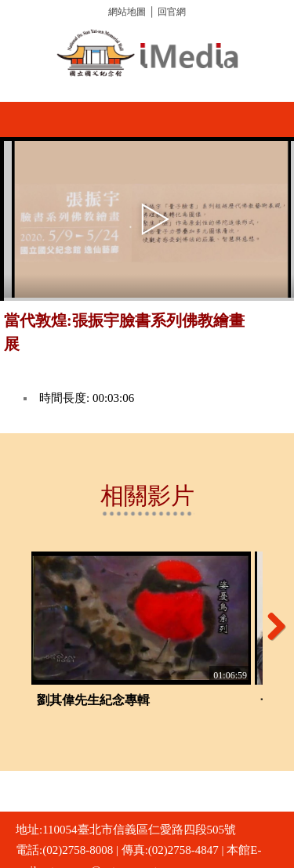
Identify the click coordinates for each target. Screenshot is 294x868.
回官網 (172, 12)
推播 (276, 326)
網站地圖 (127, 12)
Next (270, 626)
